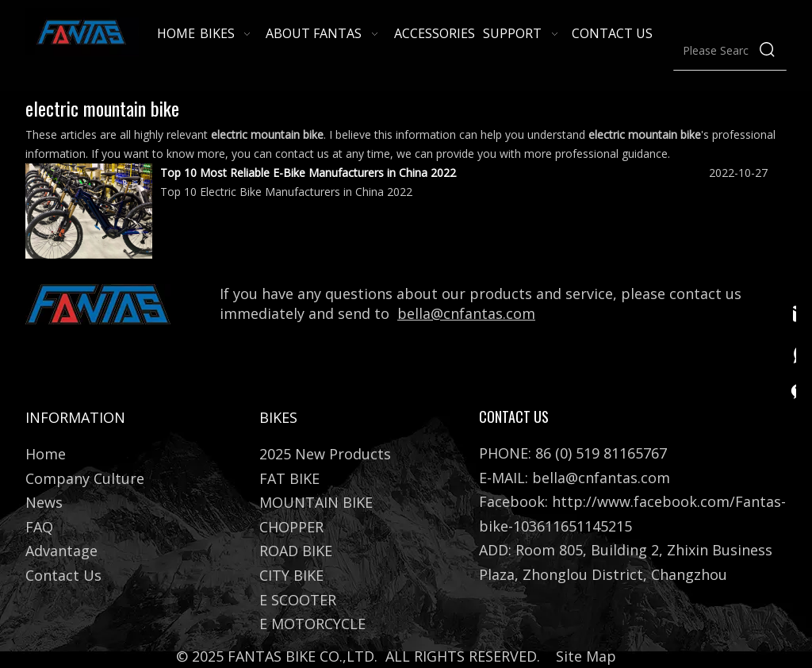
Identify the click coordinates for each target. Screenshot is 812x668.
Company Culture (85, 478)
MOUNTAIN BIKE (316, 502)
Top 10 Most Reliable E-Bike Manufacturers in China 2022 (308, 173)
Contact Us (63, 575)
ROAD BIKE (296, 551)
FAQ (39, 527)
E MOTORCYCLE (312, 624)
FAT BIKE (289, 478)
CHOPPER (291, 527)
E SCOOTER (298, 600)
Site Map (586, 656)
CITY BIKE (291, 575)
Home (46, 454)
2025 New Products (325, 454)
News (44, 502)
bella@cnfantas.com (466, 313)
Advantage (61, 551)
